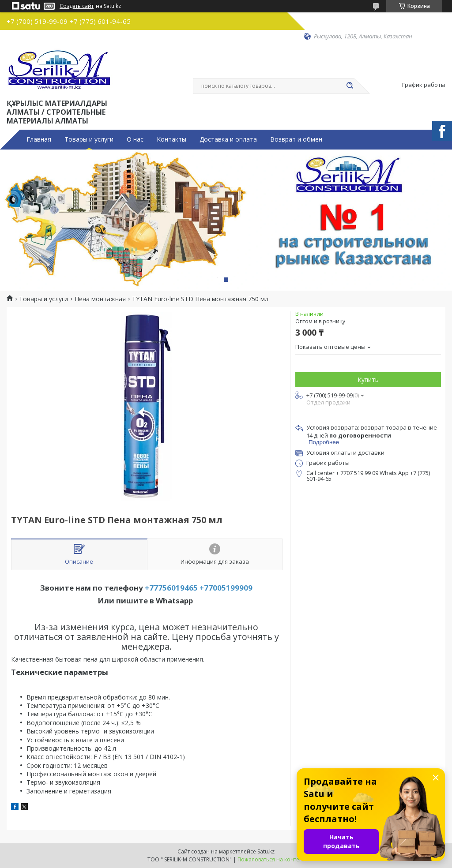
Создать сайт (77, 6)
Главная (39, 139)
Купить (368, 380)
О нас (135, 139)
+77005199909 (226, 588)
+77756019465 (171, 588)
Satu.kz (266, 851)
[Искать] (350, 86)
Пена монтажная (100, 299)
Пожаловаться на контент (271, 859)
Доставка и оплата (228, 139)
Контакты (171, 139)
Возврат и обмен (296, 139)
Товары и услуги (89, 139)
